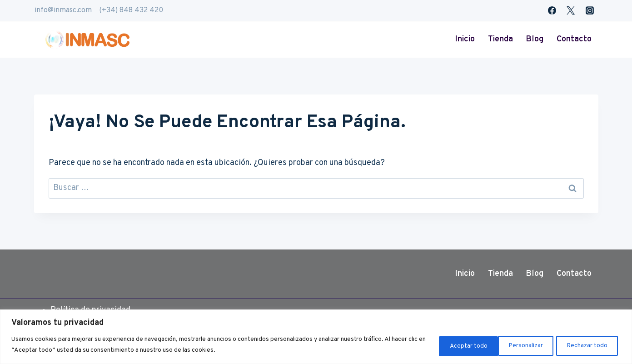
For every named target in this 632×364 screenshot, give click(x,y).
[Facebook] (552, 10)
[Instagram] (590, 10)
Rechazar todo (519, 345)
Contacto (574, 39)
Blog (535, 39)
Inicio (465, 39)
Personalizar (450, 345)
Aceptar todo (588, 345)
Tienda (500, 39)
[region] (316, 337)
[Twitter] (571, 10)
